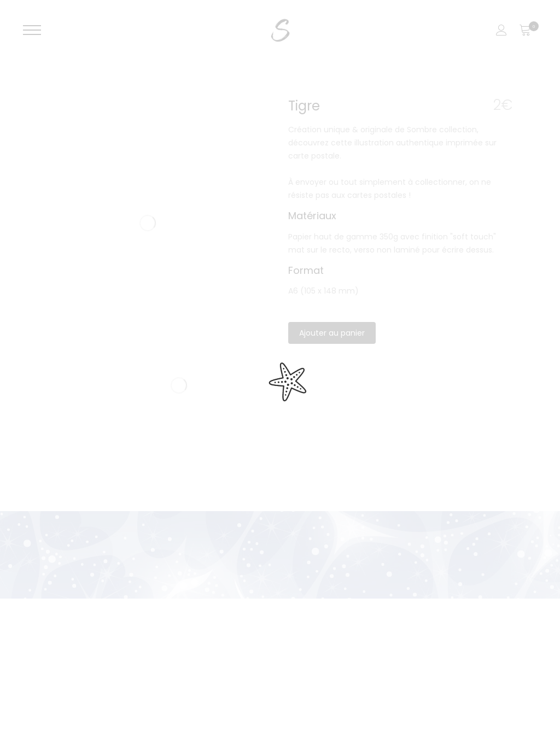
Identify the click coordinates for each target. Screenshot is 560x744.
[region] (280, 674)
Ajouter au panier (332, 333)
